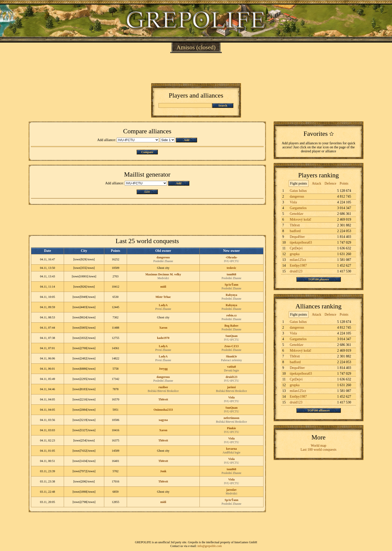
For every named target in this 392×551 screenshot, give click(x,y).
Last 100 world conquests (318, 450)
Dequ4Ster (297, 237)
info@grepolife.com (210, 546)
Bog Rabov (231, 326)
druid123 (232, 377)
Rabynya (231, 295)
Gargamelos (298, 208)
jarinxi (232, 387)
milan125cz (298, 260)
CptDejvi (296, 248)
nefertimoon (232, 418)
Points (344, 183)
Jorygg (163, 369)
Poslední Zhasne (163, 261)
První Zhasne (163, 309)
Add (186, 140)
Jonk (163, 471)
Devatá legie (231, 370)
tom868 (231, 274)
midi (163, 287)
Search (223, 106)
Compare (147, 152)
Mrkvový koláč (300, 219)
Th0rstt (163, 399)
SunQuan (232, 336)
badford (295, 231)
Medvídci (163, 278)
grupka (295, 254)
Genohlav (296, 214)
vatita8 (231, 367)
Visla (231, 397)
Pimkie (231, 428)
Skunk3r (232, 356)
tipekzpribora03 (301, 242)
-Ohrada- (231, 257)
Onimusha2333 (163, 410)
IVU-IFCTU (231, 261)
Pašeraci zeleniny (231, 360)
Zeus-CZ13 (231, 346)
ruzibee (163, 387)
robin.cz (231, 315)
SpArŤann (232, 285)
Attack (316, 183)
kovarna (232, 449)
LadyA (163, 305)
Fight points (299, 183)
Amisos (186, 47)
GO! (147, 192)
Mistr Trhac (163, 297)
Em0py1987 (298, 265)
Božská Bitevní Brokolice (163, 391)
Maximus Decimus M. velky (163, 274)
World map (318, 446)
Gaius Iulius (298, 191)
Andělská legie (231, 452)
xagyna (163, 420)
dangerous (163, 257)
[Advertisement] (196, 68)
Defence (330, 183)
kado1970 (163, 338)
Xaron (163, 328)
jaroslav (231, 490)
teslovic (231, 268)
